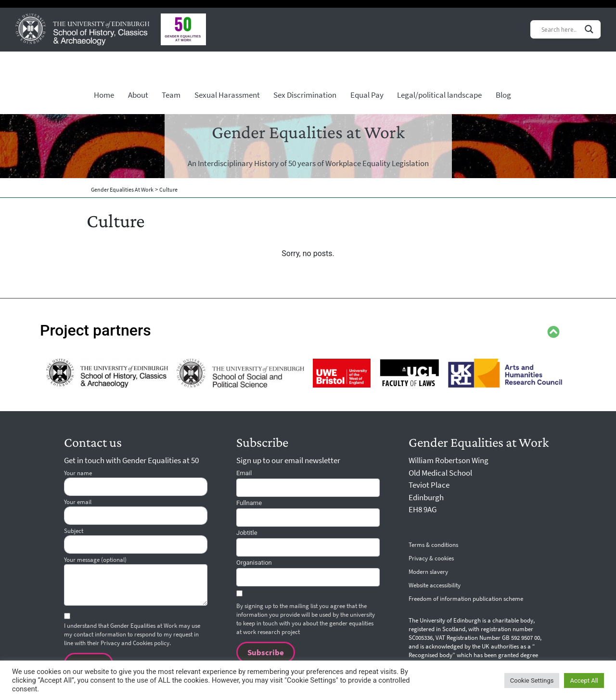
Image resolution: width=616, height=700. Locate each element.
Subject (136, 542)
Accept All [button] (584, 681)
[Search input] (560, 29)
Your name (136, 484)
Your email (136, 513)
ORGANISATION (254, 564)
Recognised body (430, 657)
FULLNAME (249, 504)
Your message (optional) (136, 582)
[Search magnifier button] (589, 29)
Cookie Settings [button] (532, 681)
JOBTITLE (247, 534)
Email (244, 474)
